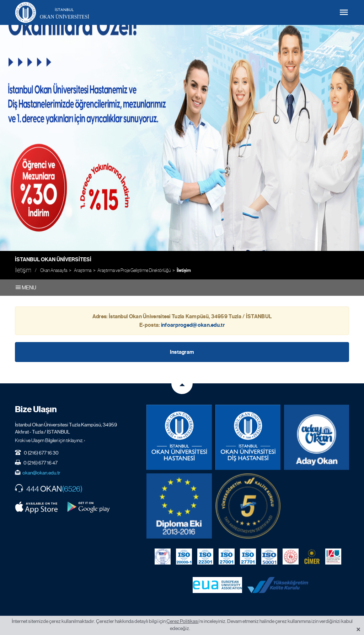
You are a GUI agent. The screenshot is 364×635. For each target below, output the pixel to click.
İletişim (184, 271)
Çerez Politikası (183, 621)
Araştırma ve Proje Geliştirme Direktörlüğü (134, 270)
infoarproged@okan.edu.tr (193, 325)
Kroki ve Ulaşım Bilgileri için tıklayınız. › (50, 440)
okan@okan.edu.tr (41, 473)
